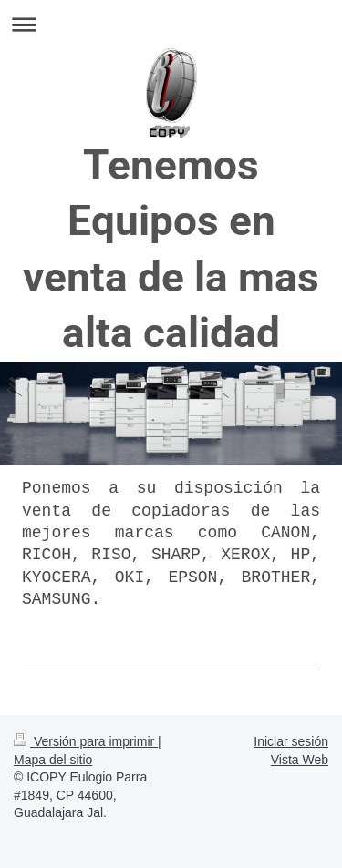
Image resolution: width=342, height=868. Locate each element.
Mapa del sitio (53, 760)
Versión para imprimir (86, 741)
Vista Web (300, 760)
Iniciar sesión (291, 741)
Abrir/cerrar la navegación (171, 24)
